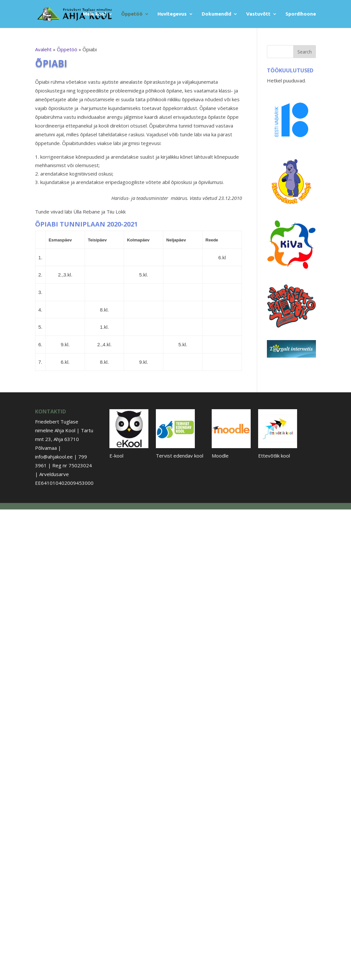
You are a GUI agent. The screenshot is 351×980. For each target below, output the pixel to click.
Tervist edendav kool (180, 456)
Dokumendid (216, 14)
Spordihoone (301, 14)
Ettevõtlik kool (274, 456)
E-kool (116, 456)
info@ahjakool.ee (54, 457)
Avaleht (43, 49)
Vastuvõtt (258, 14)
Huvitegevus (172, 14)
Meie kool (94, 14)
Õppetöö (132, 14)
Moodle (220, 456)
